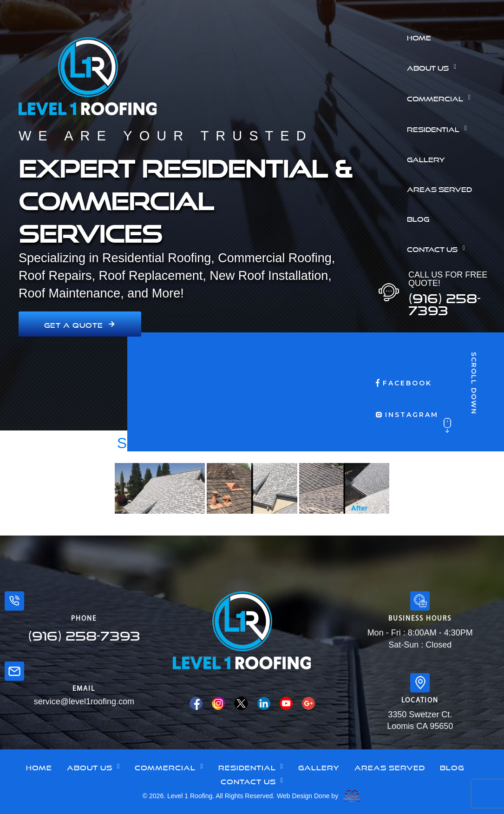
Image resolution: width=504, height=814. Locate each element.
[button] (452, 67)
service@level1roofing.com (84, 701)
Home (419, 37)
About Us (434, 67)
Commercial (441, 98)
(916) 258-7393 (445, 302)
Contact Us (439, 248)
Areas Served (439, 188)
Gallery (426, 159)
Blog (418, 218)
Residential (439, 128)
